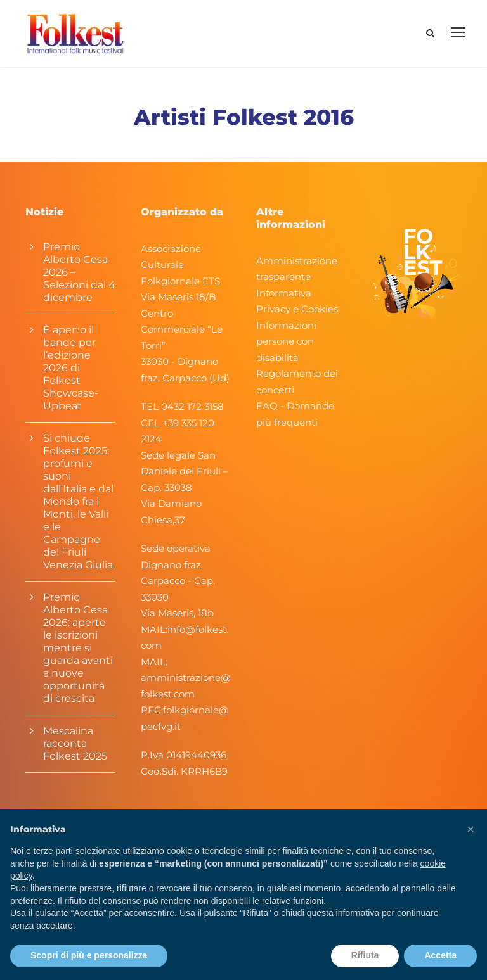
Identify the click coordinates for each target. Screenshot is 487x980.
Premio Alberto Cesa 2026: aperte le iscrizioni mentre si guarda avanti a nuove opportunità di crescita (78, 648)
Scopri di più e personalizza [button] (89, 955)
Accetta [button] (440, 955)
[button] (471, 829)
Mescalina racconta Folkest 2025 (75, 743)
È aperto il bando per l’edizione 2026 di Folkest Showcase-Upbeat (71, 368)
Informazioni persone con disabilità (286, 341)
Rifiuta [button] (365, 955)
